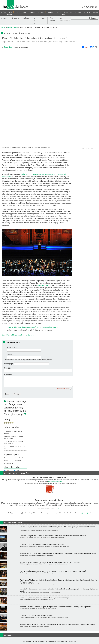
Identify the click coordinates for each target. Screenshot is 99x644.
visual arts (65, 13)
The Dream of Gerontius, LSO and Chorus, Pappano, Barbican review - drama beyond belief (53, 539)
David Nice (8, 47)
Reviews (6, 426)
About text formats (63, 357)
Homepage (9, 332)
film (24, 12)
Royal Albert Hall (9, 432)
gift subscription (86, 481)
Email (9, 323)
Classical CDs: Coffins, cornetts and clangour (36, 584)
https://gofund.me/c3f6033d (55, 450)
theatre (41, 12)
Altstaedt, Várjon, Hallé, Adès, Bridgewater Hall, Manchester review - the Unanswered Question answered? (58, 522)
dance (59, 12)
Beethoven (18, 429)
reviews (4, 18)
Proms (6, 429)
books (95, 12)
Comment (8, 343)
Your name (12, 316)
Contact (44, 641)
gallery (26, 18)
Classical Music (12, 28)
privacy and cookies (53, 641)
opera (17, 12)
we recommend (65, 19)
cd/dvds (87, 12)
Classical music (19, 426)
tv (71, 12)
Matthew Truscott (44, 254)
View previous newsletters (50, 630)
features (15, 18)
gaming (78, 12)
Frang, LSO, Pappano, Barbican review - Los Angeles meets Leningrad (45, 566)
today (4, 12)
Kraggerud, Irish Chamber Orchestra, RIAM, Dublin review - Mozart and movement (50, 531)
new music (10, 13)
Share (85, 47)
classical (32, 12)
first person (53, 19)
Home (3, 28)
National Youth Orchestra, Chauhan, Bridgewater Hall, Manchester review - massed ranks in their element (58, 593)
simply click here (58, 477)
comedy (50, 12)
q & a (34, 21)
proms (43, 18)
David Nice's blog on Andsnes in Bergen (18, 303)
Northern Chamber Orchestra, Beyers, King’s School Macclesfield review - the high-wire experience (56, 575)
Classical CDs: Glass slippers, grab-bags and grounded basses (42, 513)
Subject (7, 336)
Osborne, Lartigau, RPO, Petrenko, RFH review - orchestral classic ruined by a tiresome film (53, 504)
